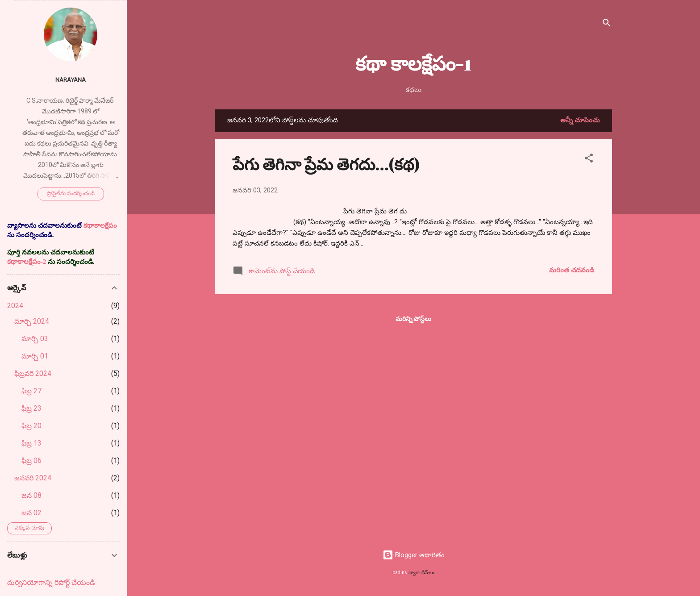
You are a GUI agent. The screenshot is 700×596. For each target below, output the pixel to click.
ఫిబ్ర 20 (31, 426)
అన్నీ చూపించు (580, 120)
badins (400, 573)
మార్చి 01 (35, 356)
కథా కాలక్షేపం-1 (413, 62)
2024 (15, 306)
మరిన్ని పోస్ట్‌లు (413, 319)
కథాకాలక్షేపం (100, 225)
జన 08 (31, 495)
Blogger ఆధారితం (414, 555)
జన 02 (31, 513)
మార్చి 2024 (32, 321)
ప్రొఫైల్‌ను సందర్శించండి (71, 193)
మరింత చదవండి (572, 270)
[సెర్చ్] (607, 24)
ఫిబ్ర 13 (31, 443)
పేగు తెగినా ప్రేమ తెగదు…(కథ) (326, 163)
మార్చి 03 (35, 339)
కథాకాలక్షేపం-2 (27, 262)
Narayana (71, 79)
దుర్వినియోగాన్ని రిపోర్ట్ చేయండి (51, 582)
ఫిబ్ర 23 (31, 408)
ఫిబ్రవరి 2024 (33, 373)
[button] (589, 160)
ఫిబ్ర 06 (31, 461)
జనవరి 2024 (33, 478)
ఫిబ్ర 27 (31, 391)
